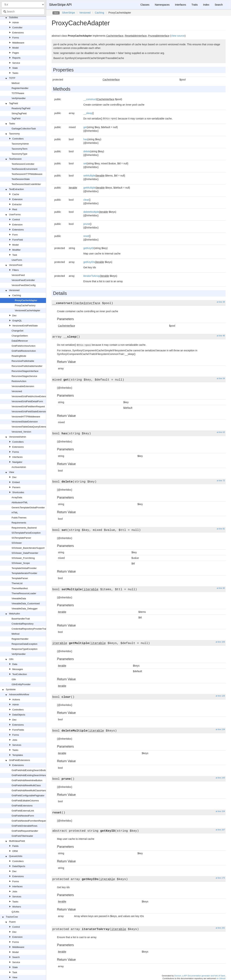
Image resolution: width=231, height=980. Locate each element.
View (12, 472)
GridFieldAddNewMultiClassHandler (30, 790)
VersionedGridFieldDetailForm (27, 401)
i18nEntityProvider (21, 684)
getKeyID (89, 248)
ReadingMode (19, 356)
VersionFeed (16, 265)
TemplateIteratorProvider (24, 573)
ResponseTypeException (25, 649)
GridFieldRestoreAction (24, 351)
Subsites (14, 17)
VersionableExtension (23, 386)
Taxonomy (14, 134)
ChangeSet (17, 331)
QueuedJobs (16, 856)
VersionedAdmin (18, 437)
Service (16, 63)
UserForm (17, 260)
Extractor (17, 204)
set (85, 163)
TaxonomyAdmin (20, 144)
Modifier (16, 250)
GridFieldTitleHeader (22, 836)
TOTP (12, 78)
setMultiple (89, 176)
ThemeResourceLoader (24, 593)
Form (15, 235)
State (15, 68)
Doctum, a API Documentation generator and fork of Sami (200, 976)
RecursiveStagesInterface (25, 371)
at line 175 (220, 878)
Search (16, 957)
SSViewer (17, 543)
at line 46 (221, 336)
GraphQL (17, 321)
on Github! (221, 978)
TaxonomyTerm (19, 149)
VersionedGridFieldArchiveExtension (31, 396)
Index (206, 5)
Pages (16, 53)
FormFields (18, 730)
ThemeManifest (20, 588)
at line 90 (221, 588)
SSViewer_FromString (23, 558)
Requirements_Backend (24, 528)
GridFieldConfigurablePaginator (28, 795)
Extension (17, 199)
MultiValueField (17, 841)
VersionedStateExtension (25, 422)
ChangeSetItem (20, 336)
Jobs (15, 740)
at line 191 (220, 928)
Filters (15, 270)
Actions (16, 699)
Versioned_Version (21, 432)
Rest (15, 209)
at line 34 (221, 302)
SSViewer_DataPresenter (25, 553)
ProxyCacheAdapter (26, 300)
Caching (17, 295)
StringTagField (19, 113)
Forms (16, 38)
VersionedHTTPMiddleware (26, 417)
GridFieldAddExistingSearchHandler (30, 775)
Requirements (19, 523)
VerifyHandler (19, 98)
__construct (90, 99)
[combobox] (23, 12)
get (85, 127)
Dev (14, 316)
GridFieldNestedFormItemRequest (29, 821)
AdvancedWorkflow (19, 694)
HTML (15, 513)
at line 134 (220, 729)
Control (16, 220)
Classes (145, 5)
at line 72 (221, 481)
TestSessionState (21, 179)
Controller (17, 28)
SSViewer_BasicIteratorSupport (28, 548)
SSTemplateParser (21, 538)
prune (87, 224)
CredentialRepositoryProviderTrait (29, 629)
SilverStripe (69, 13)
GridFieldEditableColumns (25, 801)
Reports (16, 58)
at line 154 (220, 811)
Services (17, 745)
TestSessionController (23, 164)
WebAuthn (14, 614)
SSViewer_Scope (21, 563)
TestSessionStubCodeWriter (26, 184)
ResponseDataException (24, 644)
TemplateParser (20, 578)
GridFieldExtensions (19, 760)
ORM (15, 851)
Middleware (18, 43)
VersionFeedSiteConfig (24, 285)
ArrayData (17, 497)
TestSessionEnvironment (24, 169)
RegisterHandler (20, 88)
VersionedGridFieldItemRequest (28, 406)
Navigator (17, 462)
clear (86, 200)
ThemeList (17, 583)
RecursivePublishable (23, 361)
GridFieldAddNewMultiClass (26, 785)
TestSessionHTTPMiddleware (27, 174)
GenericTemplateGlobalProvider (28, 508)
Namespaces (162, 5)
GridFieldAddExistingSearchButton (30, 770)
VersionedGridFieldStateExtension (29, 412)
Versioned (14, 290)
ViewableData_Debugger (25, 609)
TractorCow (12, 917)
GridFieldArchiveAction (23, 346)
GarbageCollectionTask (24, 129)
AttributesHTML (20, 502)
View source (178, 36)
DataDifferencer (20, 341)
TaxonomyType (19, 154)
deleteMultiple (91, 212)
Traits (195, 5)
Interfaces (17, 457)
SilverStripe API (60, 5)
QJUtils (15, 912)
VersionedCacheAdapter (28, 310)
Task (15, 255)
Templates (18, 755)
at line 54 (221, 378)
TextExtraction (16, 189)
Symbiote (11, 689)
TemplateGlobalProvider (24, 568)
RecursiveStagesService (24, 376)
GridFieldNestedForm (23, 816)
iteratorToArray (92, 276)
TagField (13, 103)
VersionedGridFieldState (25, 326)
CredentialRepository (22, 624)
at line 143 (220, 778)
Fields (15, 846)
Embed (16, 482)
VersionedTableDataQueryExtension (30, 427)
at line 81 (221, 529)
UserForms (15, 214)
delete (87, 151)
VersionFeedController (23, 280)
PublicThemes (19, 518)
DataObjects (19, 715)
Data (15, 664)
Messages (18, 669)
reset (86, 236)
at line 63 (221, 432)
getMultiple (90, 188)
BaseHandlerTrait (21, 619)
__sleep (88, 113)
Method (15, 83)
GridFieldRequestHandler (25, 831)
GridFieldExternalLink (23, 811)
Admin (16, 22)
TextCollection (20, 674)
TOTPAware (18, 93)
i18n (11, 659)
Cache (16, 194)
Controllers (18, 139)
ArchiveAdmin (19, 467)
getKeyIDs (89, 262)
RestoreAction (19, 381)
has (85, 139)
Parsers (16, 487)
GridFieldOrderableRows (24, 826)
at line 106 (220, 642)
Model (15, 48)
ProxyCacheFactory (25, 305)
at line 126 (220, 696)
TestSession (15, 159)
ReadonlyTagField (21, 108)
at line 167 (220, 830)
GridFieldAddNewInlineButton (27, 780)
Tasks (15, 73)
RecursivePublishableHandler (27, 366)
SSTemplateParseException (26, 533)
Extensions (18, 33)
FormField (18, 240)
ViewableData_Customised (26, 604)
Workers (17, 907)
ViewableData (19, 598)
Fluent (12, 922)
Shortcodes (18, 492)
